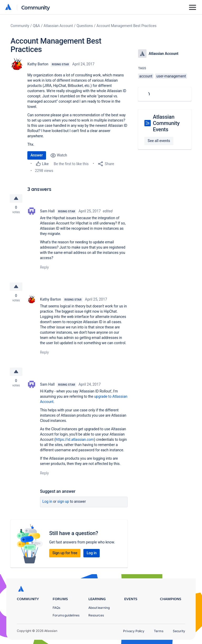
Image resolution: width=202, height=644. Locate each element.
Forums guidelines (66, 615)
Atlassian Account (58, 26)
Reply (44, 267)
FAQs (56, 608)
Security (179, 631)
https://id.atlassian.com (75, 439)
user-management (171, 76)
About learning (99, 608)
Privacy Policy (134, 631)
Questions (85, 26)
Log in (47, 501)
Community (36, 7)
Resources (96, 615)
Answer (37, 155)
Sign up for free (65, 553)
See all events (159, 141)
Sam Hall (47, 211)
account (146, 76)
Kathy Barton (38, 64)
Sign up (63, 501)
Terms (159, 631)
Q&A (36, 26)
